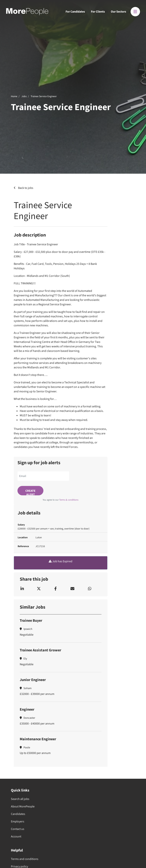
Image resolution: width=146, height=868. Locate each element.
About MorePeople (23, 806)
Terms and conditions (25, 859)
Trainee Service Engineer (44, 96)
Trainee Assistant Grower (40, 650)
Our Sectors (118, 12)
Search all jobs (20, 799)
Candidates (18, 814)
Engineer (27, 710)
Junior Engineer (33, 680)
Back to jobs (25, 188)
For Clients (98, 12)
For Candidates (75, 12)
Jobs (24, 96)
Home (14, 96)
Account (16, 836)
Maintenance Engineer (38, 739)
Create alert (30, 492)
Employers (18, 821)
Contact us (18, 829)
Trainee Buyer (31, 621)
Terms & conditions (69, 500)
